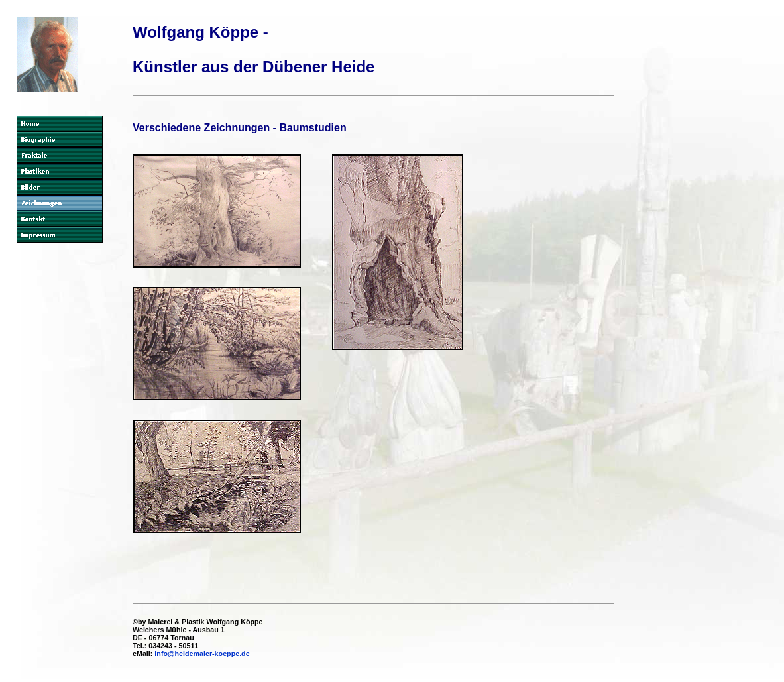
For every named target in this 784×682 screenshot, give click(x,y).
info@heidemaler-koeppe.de (202, 654)
